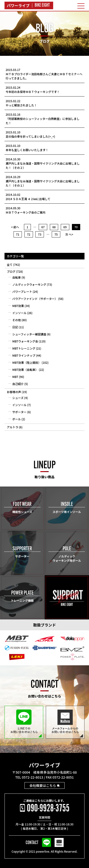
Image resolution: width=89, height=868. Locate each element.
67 (43, 227)
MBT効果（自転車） (25, 370)
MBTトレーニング (24, 348)
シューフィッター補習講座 (29, 334)
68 (54, 227)
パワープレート (22, 292)
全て (10, 265)
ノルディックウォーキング (29, 284)
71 (18, 234)
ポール (17, 419)
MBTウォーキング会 (25, 341)
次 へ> (69, 234)
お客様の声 (14, 392)
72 (29, 234)
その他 (17, 320)
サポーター (19, 412)
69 (65, 227)
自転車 (17, 277)
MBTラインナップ (24, 355)
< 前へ (15, 227)
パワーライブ (44, 765)
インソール (19, 313)
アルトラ (13, 427)
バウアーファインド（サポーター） (35, 299)
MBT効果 (18, 306)
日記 (15, 327)
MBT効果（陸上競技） (27, 362)
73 (40, 234)
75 (56, 234)
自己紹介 (18, 384)
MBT (15, 377)
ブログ (11, 271)
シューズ (18, 398)
